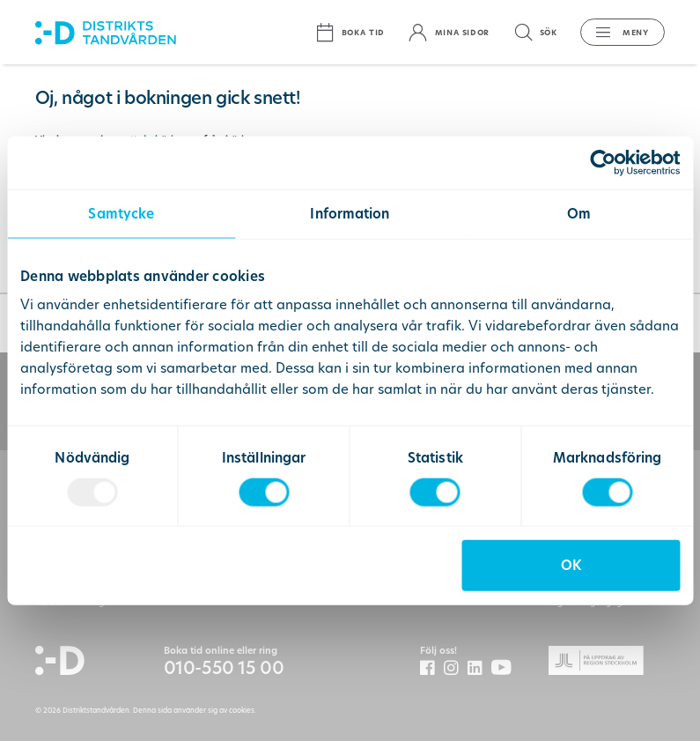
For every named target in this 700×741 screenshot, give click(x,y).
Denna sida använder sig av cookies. (195, 710)
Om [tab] (579, 213)
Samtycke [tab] (121, 213)
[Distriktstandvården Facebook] (432, 669)
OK (571, 565)
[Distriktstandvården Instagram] (456, 669)
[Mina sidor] (449, 32)
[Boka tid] (350, 32)
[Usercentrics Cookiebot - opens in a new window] (603, 162)
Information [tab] (350, 213)
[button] (617, 32)
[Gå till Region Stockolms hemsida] (607, 663)
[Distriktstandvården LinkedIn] (479, 669)
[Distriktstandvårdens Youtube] (505, 668)
